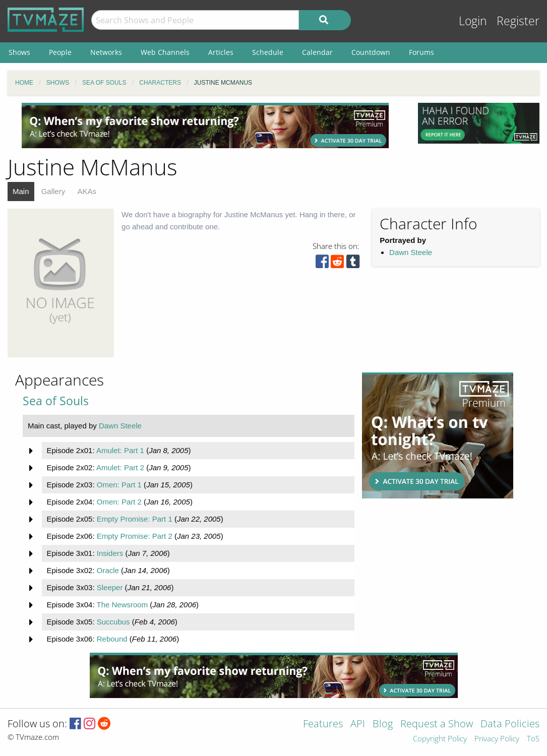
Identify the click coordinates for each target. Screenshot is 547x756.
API (358, 724)
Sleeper (110, 587)
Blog (383, 724)
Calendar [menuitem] (317, 52)
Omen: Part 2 (119, 502)
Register (518, 21)
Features (323, 724)
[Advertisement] (205, 125)
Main (21, 191)
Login (473, 21)
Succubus (113, 622)
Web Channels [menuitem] (165, 52)
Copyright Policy (440, 739)
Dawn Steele (411, 252)
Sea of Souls (56, 401)
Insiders (110, 553)
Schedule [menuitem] (268, 52)
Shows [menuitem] (19, 52)
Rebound (112, 639)
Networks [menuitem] (106, 52)
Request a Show (437, 724)
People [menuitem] (60, 52)
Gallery (53, 191)
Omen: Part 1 (119, 485)
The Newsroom (122, 605)
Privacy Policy (497, 739)
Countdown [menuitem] (371, 52)
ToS (533, 739)
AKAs (87, 191)
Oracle (108, 570)
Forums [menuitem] (421, 52)
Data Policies (510, 724)
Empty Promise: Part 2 (135, 536)
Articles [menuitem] (221, 52)
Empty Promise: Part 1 (135, 519)
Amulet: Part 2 (120, 467)
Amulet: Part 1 (120, 450)
